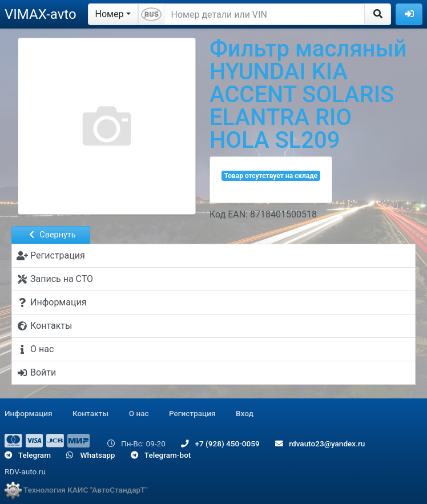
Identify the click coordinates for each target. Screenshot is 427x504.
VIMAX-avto (41, 14)
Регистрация (192, 413)
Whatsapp (90, 455)
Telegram (28, 455)
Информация (29, 413)
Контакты (90, 413)
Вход (245, 413)
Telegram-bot (161, 455)
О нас (139, 413)
